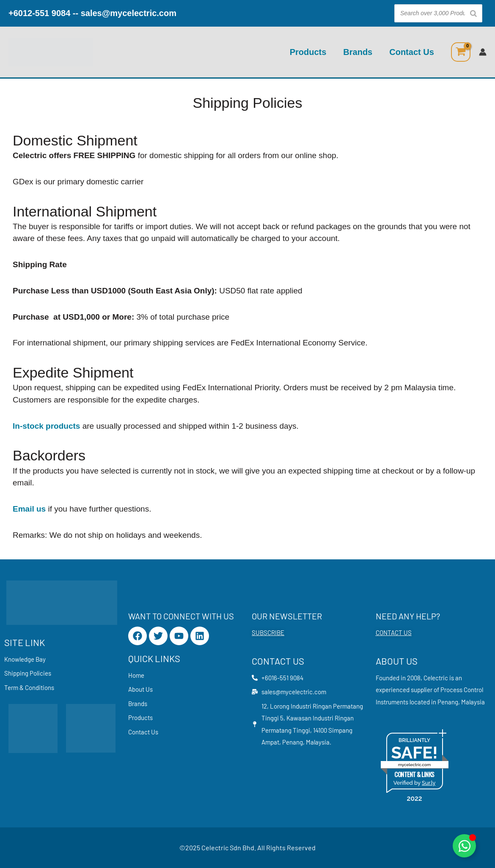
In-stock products (46, 426)
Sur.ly (429, 783)
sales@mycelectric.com (129, 13)
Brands (358, 52)
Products (308, 52)
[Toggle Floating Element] (464, 846)
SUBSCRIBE (268, 633)
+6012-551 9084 (39, 13)
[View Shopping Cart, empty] (461, 52)
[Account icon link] (483, 52)
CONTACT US (394, 633)
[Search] (473, 13)
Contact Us (412, 52)
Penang (448, 702)
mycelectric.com (415, 765)
